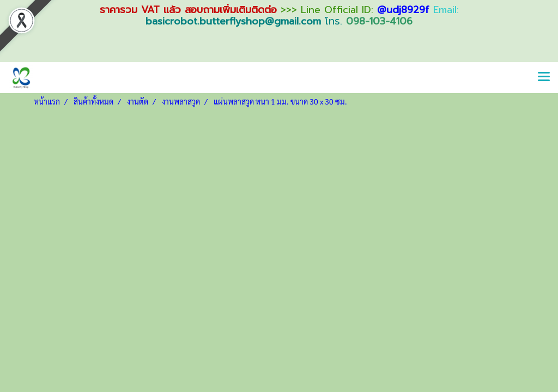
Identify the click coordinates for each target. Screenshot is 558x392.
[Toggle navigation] (544, 77)
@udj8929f (403, 10)
